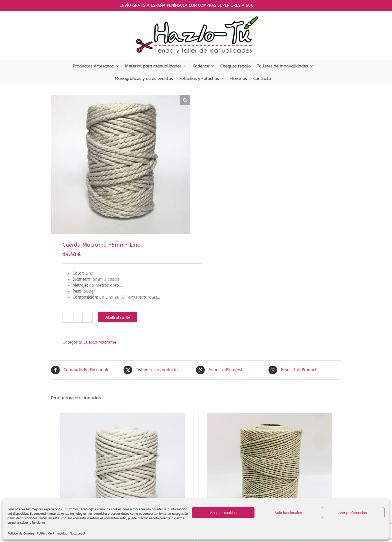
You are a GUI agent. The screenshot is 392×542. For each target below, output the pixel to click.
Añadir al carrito (118, 317)
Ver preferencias (353, 513)
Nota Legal (77, 534)
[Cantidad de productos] (78, 317)
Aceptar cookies (223, 513)
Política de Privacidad (52, 534)
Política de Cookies (21, 534)
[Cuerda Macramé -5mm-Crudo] (122, 475)
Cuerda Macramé (100, 342)
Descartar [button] (264, 5)
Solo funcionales (288, 513)
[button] (185, 100)
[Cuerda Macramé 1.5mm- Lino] (270, 475)
